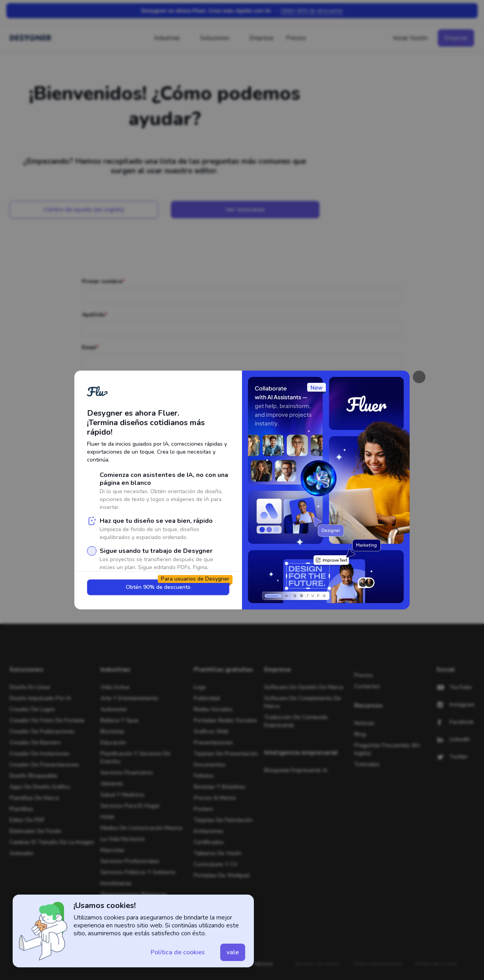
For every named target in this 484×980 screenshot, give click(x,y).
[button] (178, 952)
